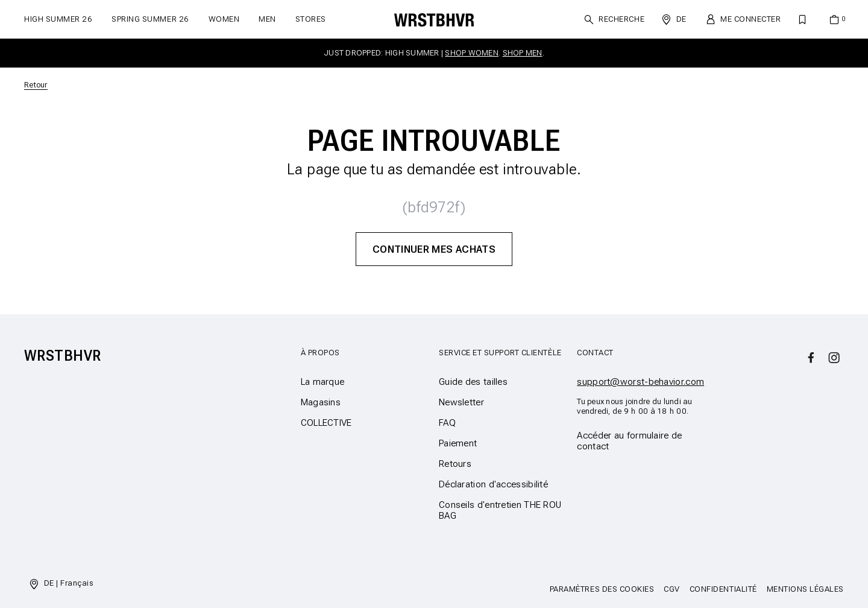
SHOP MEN (523, 53)
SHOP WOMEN (472, 53)
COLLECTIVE (326, 423)
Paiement (458, 443)
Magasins (321, 402)
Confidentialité (723, 589)
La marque (323, 382)
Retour (36, 85)
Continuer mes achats (434, 249)
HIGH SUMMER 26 (58, 19)
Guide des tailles (473, 382)
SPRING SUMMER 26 (150, 19)
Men (267, 19)
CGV (672, 589)
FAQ (447, 423)
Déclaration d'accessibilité (493, 484)
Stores (311, 19)
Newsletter (461, 402)
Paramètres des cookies (602, 589)
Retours (455, 464)
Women (224, 19)
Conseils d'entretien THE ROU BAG (500, 510)
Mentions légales (805, 589)
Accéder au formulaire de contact (629, 441)
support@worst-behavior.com (640, 382)
